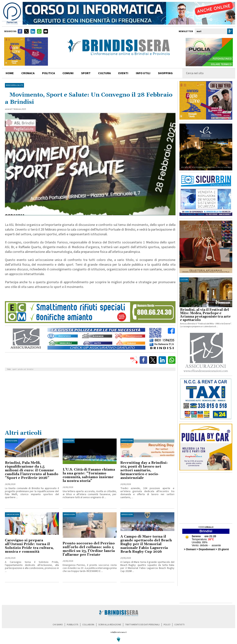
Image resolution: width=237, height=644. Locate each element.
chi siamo (58, 625)
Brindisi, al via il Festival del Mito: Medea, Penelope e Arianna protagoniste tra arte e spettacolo (205, 315)
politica (48, 73)
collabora (88, 625)
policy (167, 625)
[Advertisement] (90, 401)
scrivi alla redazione (110, 625)
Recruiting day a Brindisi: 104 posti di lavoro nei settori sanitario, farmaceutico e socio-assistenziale (144, 470)
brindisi (30, 369)
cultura (104, 73)
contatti (179, 625)
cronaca (28, 73)
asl (25, 369)
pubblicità (73, 625)
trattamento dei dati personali (142, 625)
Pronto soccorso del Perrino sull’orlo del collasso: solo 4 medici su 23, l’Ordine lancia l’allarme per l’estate (89, 549)
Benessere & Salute (14, 85)
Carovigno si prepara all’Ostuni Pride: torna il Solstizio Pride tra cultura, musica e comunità (29, 546)
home (10, 73)
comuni (68, 73)
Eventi (123, 73)
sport (86, 73)
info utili (143, 73)
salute (20, 369)
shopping (165, 73)
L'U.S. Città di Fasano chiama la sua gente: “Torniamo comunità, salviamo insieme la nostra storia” (89, 475)
